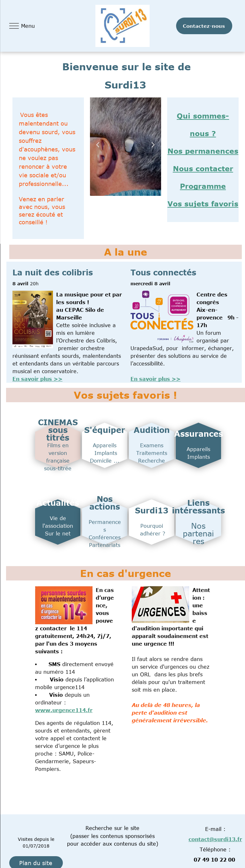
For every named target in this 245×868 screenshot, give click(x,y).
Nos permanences (203, 151)
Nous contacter (203, 168)
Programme (203, 186)
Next (153, 144)
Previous (98, 144)
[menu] (14, 26)
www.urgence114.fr (64, 710)
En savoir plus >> (37, 379)
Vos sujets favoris (203, 204)
